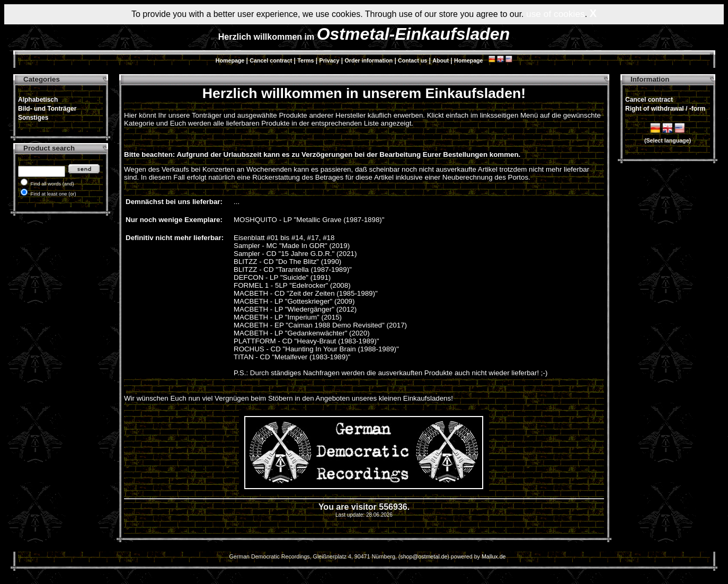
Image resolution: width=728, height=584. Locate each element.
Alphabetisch (38, 100)
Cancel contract (271, 60)
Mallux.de (494, 556)
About (441, 60)
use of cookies (556, 14)
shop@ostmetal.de (424, 556)
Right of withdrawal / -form (665, 109)
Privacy (330, 60)
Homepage (230, 60)
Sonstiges (33, 118)
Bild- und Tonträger (47, 109)
